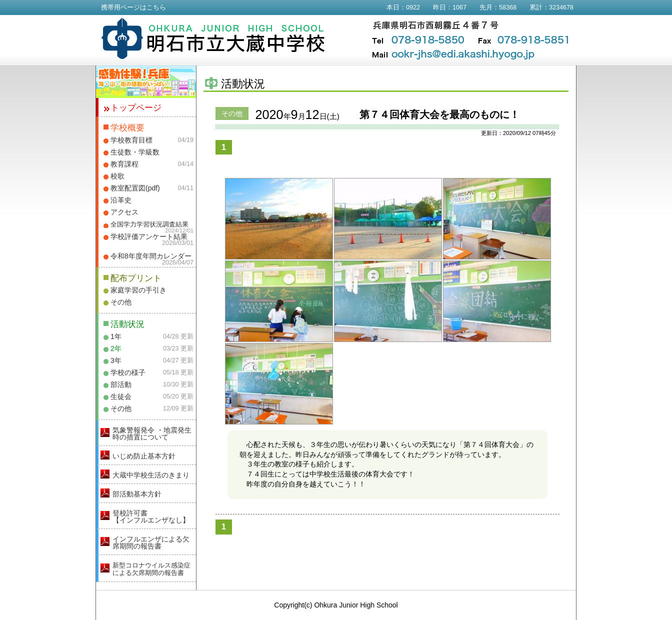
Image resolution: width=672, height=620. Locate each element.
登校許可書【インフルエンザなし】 (151, 516)
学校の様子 (128, 372)
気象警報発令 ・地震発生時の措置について (152, 433)
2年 (116, 348)
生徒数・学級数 (135, 152)
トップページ (136, 108)
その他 (121, 302)
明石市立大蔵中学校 (213, 38)
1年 (116, 336)
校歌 (117, 176)
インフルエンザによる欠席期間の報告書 (151, 542)
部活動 (121, 384)
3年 (116, 360)
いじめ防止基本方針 (144, 456)
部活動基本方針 (137, 494)
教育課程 (124, 164)
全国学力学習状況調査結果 (149, 224)
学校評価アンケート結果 (149, 236)
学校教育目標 (131, 140)
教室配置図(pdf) (135, 188)
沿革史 (121, 200)
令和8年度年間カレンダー (151, 256)
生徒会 (121, 396)
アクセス (124, 212)
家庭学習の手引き (138, 290)
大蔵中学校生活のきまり (151, 475)
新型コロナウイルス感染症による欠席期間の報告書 (151, 569)
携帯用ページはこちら (133, 7)
